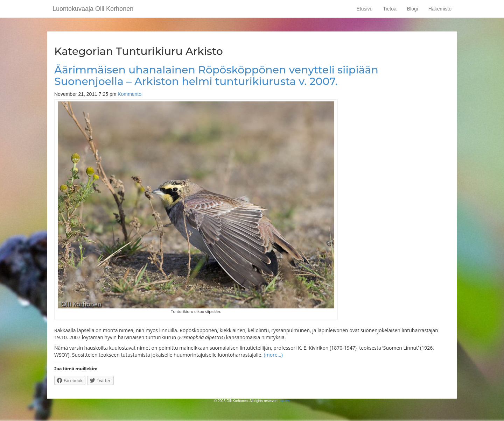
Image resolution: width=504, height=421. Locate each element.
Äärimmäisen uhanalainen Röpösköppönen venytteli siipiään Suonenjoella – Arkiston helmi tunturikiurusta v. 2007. (216, 76)
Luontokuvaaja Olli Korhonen (93, 9)
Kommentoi (130, 94)
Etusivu (364, 9)
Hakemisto (440, 9)
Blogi (412, 9)
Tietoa (390, 9)
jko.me (284, 401)
